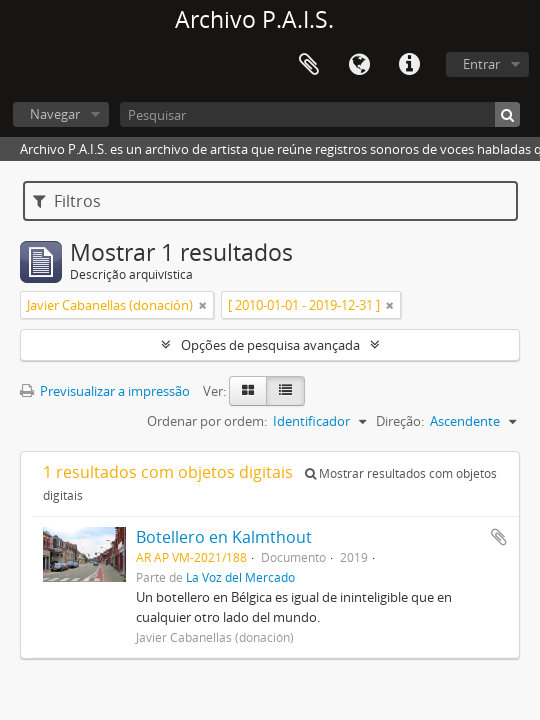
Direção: (400, 421)
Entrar (481, 64)
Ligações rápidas (409, 65)
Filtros (67, 201)
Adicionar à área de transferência (499, 537)
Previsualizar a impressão (105, 391)
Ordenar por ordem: (207, 421)
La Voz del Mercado (240, 577)
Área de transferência (309, 65)
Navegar (55, 114)
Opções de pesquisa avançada (270, 345)
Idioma (359, 65)
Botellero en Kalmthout (224, 537)
